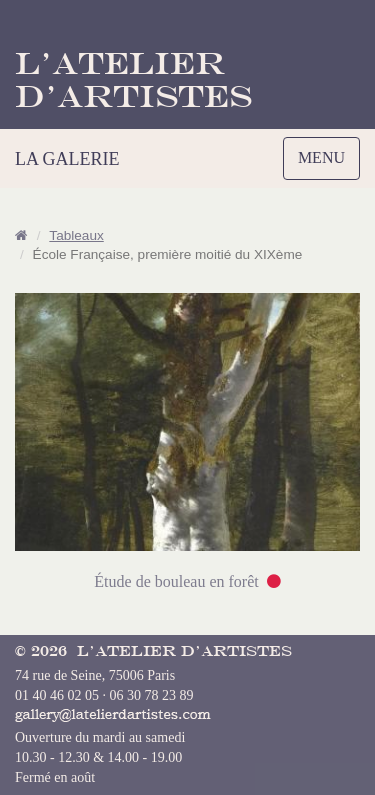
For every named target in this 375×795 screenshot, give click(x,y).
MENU (326, 163)
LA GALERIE (67, 159)
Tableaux (76, 235)
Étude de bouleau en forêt (176, 581)
